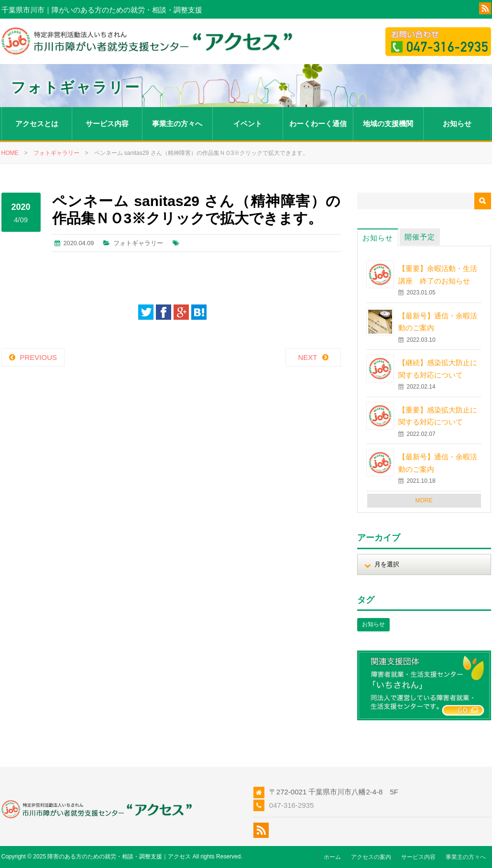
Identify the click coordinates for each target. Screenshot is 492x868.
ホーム (332, 857)
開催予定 (420, 237)
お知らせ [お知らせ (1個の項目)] (373, 624)
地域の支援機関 (388, 124)
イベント (248, 124)
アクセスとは (37, 124)
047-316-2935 (291, 805)
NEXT (307, 357)
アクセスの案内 (371, 857)
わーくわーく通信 (318, 124)
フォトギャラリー (56, 153)
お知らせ (457, 124)
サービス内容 (107, 124)
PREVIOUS (39, 357)
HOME (10, 153)
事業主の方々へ (177, 124)
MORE (424, 500)
